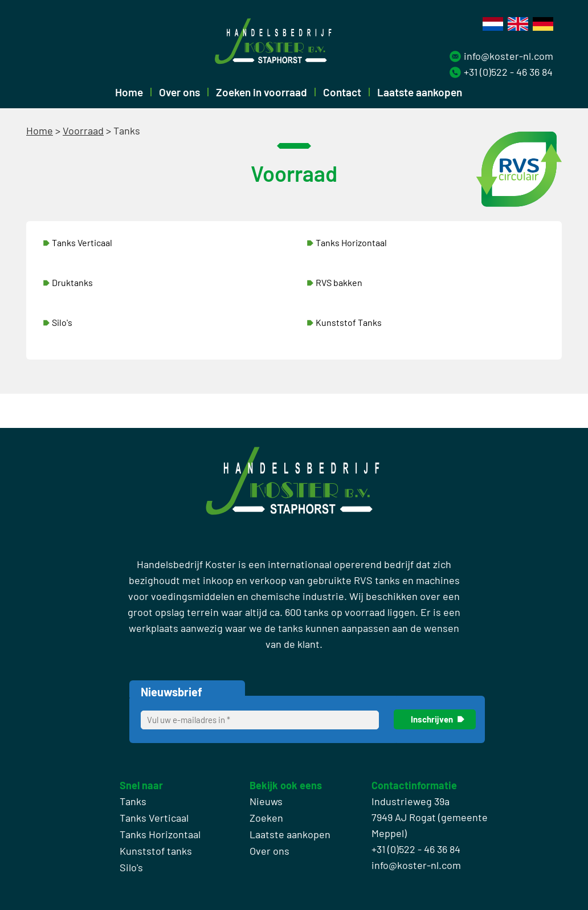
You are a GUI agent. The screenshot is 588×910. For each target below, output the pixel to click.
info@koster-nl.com (509, 56)
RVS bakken (339, 282)
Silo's (62, 322)
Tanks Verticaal (82, 242)
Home (129, 92)
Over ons (179, 92)
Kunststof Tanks (349, 322)
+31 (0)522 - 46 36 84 (508, 72)
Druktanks (72, 282)
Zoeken (266, 818)
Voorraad (83, 130)
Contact (342, 92)
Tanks (133, 801)
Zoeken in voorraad (262, 92)
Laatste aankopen (420, 92)
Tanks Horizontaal (351, 242)
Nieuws (266, 801)
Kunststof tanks (156, 851)
